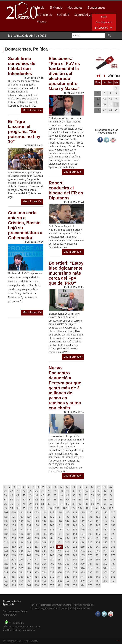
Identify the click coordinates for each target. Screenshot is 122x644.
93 (5, 508)
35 (92, 491)
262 (29, 556)
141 (21, 521)
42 (24, 496)
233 (37, 547)
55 (105, 496)
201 (21, 538)
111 (21, 513)
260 (14, 556)
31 (68, 491)
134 (83, 517)
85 (68, 504)
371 (60, 586)
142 (29, 521)
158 (37, 526)
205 (52, 538)
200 (14, 538)
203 (37, 538)
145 (52, 521)
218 (37, 543)
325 (52, 573)
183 (113, 530)
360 (90, 581)
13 (67, 487)
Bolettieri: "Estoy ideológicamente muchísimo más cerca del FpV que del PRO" (66, 273)
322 (29, 573)
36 (99, 491)
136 (98, 517)
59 (18, 500)
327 (67, 573)
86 (74, 504)
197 (105, 534)
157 (29, 526)
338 (37, 577)
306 (21, 568)
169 (6, 530)
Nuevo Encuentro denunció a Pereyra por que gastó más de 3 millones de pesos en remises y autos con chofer (65, 388)
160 (52, 526)
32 (74, 491)
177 (67, 530)
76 (12, 504)
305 (14, 568)
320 (14, 573)
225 (90, 543)
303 (113, 564)
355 (52, 581)
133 (75, 517)
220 (52, 543)
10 (49, 487)
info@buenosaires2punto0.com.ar (19, 630)
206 (60, 538)
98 (36, 508)
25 (30, 491)
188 (37, 534)
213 (113, 538)
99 (43, 508)
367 (29, 586)
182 (105, 530)
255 (90, 551)
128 (37, 517)
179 (83, 530)
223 (75, 543)
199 (6, 538)
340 (52, 577)
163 (75, 526)
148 (75, 521)
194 (83, 534)
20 (111, 487)
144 (44, 521)
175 (52, 530)
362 (105, 581)
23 (18, 491)
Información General (62, 605)
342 (67, 577)
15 (80, 487)
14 (73, 487)
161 (60, 526)
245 (14, 551)
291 (21, 564)
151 (98, 521)
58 (12, 500)
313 (75, 568)
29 (55, 491)
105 (88, 508)
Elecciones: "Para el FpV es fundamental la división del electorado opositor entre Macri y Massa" (64, 73)
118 (75, 513)
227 (105, 543)
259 (6, 556)
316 (98, 568)
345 (90, 577)
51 (80, 496)
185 (14, 534)
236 (60, 547)
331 (98, 573)
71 (92, 500)
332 (105, 573)
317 (105, 568)
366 (21, 586)
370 (52, 586)
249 (44, 551)
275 (14, 560)
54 (99, 496)
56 (111, 496)
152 (105, 521)
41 (18, 496)
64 (49, 500)
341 (60, 577)
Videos (42, 22)
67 (68, 500)
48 (61, 496)
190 (52, 534)
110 (14, 513)
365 (14, 586)
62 (36, 500)
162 (67, 526)
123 (113, 513)
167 (105, 526)
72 (99, 500)
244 (6, 551)
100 (50, 508)
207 (67, 538)
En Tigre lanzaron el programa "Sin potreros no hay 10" (24, 131)
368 (37, 586)
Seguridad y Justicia (87, 15)
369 (44, 586)
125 (14, 517)
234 (44, 547)
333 (113, 573)
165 (90, 526)
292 (29, 564)
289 (6, 564)
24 (24, 491)
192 (67, 534)
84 (61, 504)
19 (105, 487)
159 (44, 526)
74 (111, 500)
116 (60, 513)
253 (75, 551)
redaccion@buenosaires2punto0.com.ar (22, 627)
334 (6, 577)
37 (105, 491)
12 (61, 487)
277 (29, 560)
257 (105, 551)
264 (44, 556)
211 (98, 538)
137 (105, 517)
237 (67, 547)
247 (29, 551)
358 (75, 581)
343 (75, 577)
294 (44, 564)
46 (49, 496)
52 (86, 496)
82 (49, 504)
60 (24, 500)
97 (30, 508)
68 (74, 500)
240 (90, 547)
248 (37, 551)
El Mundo (56, 8)
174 (44, 530)
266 (60, 556)
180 (90, 530)
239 (83, 547)
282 (67, 560)
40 (12, 496)
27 (43, 491)
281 (60, 560)
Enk (118, 641)
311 (60, 568)
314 (83, 568)
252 (67, 551)
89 (92, 504)
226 (98, 543)
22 (12, 491)
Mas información (32, 110)
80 (36, 504)
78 (24, 504)
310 (52, 568)
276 (21, 560)
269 (83, 556)
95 (18, 508)
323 (37, 573)
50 (74, 496)
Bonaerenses (95, 9)
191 (60, 534)
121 (98, 513)
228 (113, 543)
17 (92, 487)
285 (90, 560)
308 (37, 568)
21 (5, 491)
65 (55, 500)
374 (83, 586)
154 (6, 526)
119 (83, 513)
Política (77, 605)
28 (49, 491)
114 (44, 513)
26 (36, 491)
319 (6, 573)
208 (75, 538)
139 (6, 521)
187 (29, 534)
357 (67, 581)
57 (5, 500)
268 (75, 556)
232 (29, 547)
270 (90, 556)
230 (14, 547)
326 (60, 573)
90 (99, 504)
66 (61, 500)
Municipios (44, 15)
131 (60, 517)
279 (44, 560)
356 (60, 581)
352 (29, 581)
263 (37, 556)
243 (113, 547)
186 (21, 534)
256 (98, 551)
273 (113, 556)
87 (80, 504)
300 (90, 564)
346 (98, 577)
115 (52, 513)
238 (75, 547)
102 (65, 508)
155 (14, 526)
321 (21, 573)
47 (55, 496)
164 (83, 526)
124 (6, 517)
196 (98, 534)
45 (43, 496)
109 (6, 513)
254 (83, 551)
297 (67, 564)
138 (113, 517)
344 (83, 577)
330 (90, 573)
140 (14, 521)
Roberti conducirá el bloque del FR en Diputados (66, 190)
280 (52, 560)
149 (83, 521)
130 (52, 517)
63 (43, 500)
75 (5, 504)
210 (90, 538)
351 (21, 581)
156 (21, 526)
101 (57, 508)
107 (103, 508)
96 (24, 508)
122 (105, 513)
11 (55, 487)
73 (105, 500)
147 (67, 521)
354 (44, 581)
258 (113, 551)
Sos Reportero (104, 22)
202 (29, 538)
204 (44, 538)
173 (37, 530)
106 (96, 508)
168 (113, 526)
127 (29, 517)
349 (6, 581)
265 (52, 556)
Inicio (41, 8)
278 (37, 560)
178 (75, 530)
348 (113, 577)
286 (98, 560)
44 (36, 496)
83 (55, 504)
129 (44, 517)
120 (90, 513)
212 (105, 538)
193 (75, 534)
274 (6, 560)
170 (14, 530)
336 (21, 577)
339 (44, 577)
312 (67, 568)
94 (12, 508)
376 (98, 586)
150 (90, 521)
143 (37, 521)
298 (75, 564)
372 (67, 586)
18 (98, 487)
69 (80, 500)
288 (113, 560)
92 (111, 504)
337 (29, 577)
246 (21, 551)
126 (21, 517)
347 (105, 577)
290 (14, 564)
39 (5, 496)
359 (83, 581)
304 (6, 568)
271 (98, 556)
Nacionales (75, 8)
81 (43, 504)
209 (83, 538)
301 (98, 564)
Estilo (104, 17)
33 (80, 491)
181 (98, 530)
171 (21, 530)
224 (83, 543)
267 (67, 556)
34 (86, 491)
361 (98, 581)
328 (75, 573)
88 (86, 504)
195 (90, 534)
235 (52, 547)
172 (29, 530)
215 (14, 543)
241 (98, 547)
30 (61, 491)
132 (67, 517)
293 (37, 564)
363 (113, 581)
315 (90, 568)
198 (113, 534)
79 (30, 504)
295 (52, 564)
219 (44, 543)
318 (113, 568)
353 (37, 581)
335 (14, 577)
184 (6, 534)
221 (60, 543)
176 (60, 530)
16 (86, 487)
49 (68, 496)
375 (90, 586)
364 (6, 586)
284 (83, 560)
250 (52, 551)
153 (113, 521)
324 (44, 573)
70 (86, 500)
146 (60, 521)
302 (105, 564)
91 (105, 504)
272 (105, 556)
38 (111, 491)
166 (98, 526)
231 (21, 547)
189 (44, 534)
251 (60, 551)
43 (30, 496)
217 (29, 543)
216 (21, 543)
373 (75, 586)
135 (90, 517)
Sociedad (63, 15)
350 (14, 581)
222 (67, 543)
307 (29, 568)
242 (105, 547)
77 (18, 504)
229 (6, 547)
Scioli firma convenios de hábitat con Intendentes (22, 66)
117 (67, 513)
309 (44, 568)
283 (75, 560)
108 (111, 508)
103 (73, 508)
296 (60, 564)
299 (83, 564)
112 (29, 513)
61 (30, 500)
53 (92, 496)
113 (37, 513)
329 (83, 573)
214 (6, 543)
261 (21, 556)
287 (105, 560)
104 (80, 508)
